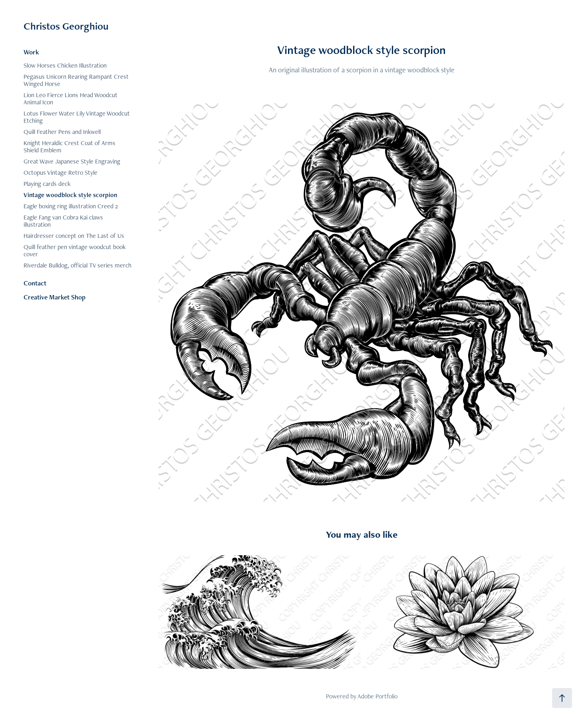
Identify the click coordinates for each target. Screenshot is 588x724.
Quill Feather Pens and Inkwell (62, 132)
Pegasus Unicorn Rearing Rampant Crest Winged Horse (76, 80)
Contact (35, 283)
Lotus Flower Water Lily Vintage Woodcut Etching (77, 117)
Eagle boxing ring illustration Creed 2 (71, 206)
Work (31, 52)
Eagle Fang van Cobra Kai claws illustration (63, 221)
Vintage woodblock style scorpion (70, 195)
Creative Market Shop (55, 297)
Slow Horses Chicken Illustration (65, 65)
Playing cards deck (47, 184)
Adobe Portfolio (377, 696)
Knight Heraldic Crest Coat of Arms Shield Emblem (70, 147)
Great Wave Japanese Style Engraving (72, 161)
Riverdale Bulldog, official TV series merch (77, 265)
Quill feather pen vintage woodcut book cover (74, 250)
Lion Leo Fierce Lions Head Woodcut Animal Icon (71, 99)
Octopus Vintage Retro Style (61, 173)
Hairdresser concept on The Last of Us (74, 236)
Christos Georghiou (66, 26)
